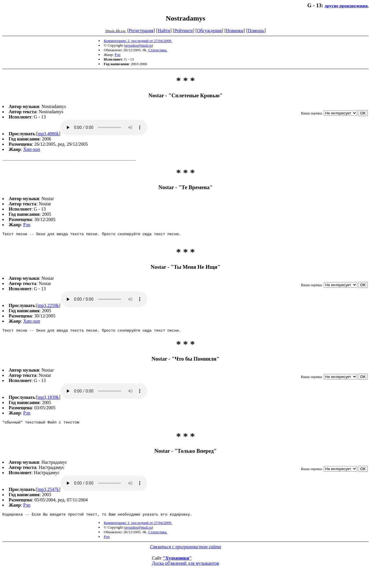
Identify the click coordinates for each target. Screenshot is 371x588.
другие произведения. (347, 6)
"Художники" (177, 563)
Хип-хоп (32, 149)
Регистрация (141, 31)
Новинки (235, 31)
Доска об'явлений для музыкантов (185, 568)
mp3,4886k (48, 134)
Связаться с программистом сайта (186, 552)
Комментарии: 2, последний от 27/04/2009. (138, 41)
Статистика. (158, 50)
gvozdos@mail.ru (138, 45)
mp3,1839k (48, 401)
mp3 (104, 127)
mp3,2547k (48, 494)
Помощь (256, 31)
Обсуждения (209, 31)
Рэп (117, 55)
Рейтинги (183, 31)
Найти (164, 31)
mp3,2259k (48, 308)
